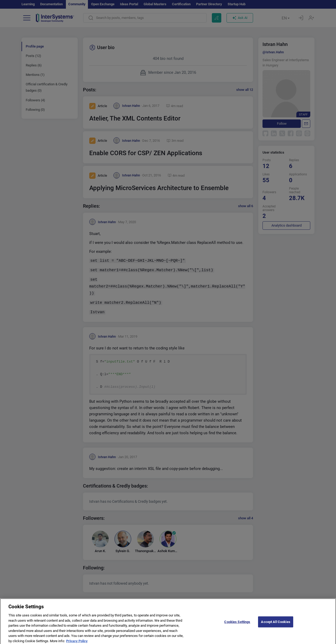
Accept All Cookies (275, 627)
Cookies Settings (237, 627)
